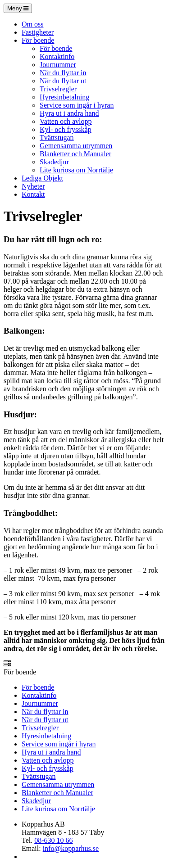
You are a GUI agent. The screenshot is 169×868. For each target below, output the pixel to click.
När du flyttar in (63, 73)
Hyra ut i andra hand (69, 113)
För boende (38, 40)
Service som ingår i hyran (77, 105)
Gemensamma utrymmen (76, 146)
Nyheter (33, 186)
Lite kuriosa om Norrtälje (76, 170)
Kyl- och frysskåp (66, 129)
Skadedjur (54, 162)
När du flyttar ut (63, 81)
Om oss (32, 24)
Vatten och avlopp (66, 121)
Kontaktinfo (57, 57)
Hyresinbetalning (64, 97)
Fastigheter (38, 32)
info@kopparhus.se (71, 848)
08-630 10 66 (53, 840)
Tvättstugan (57, 138)
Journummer (58, 65)
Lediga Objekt (42, 178)
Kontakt (33, 194)
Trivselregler (58, 89)
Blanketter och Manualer (75, 154)
